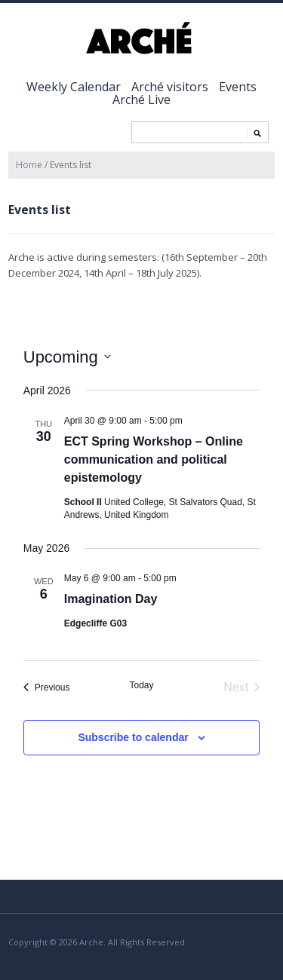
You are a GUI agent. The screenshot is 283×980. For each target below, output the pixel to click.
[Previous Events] (47, 688)
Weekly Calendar (74, 87)
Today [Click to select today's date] (141, 685)
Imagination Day (111, 599)
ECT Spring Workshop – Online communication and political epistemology (154, 459)
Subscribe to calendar (133, 737)
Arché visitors (170, 87)
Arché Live (141, 100)
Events (238, 87)
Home (29, 165)
